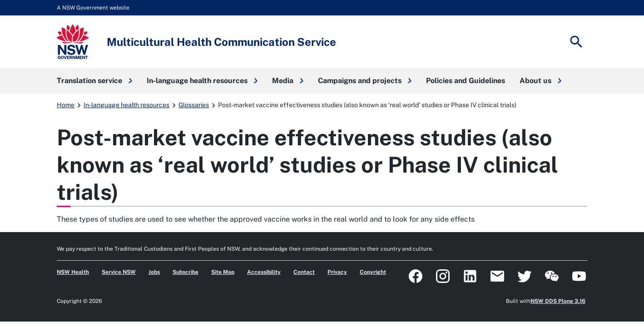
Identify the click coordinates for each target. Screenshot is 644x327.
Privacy (337, 272)
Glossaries (194, 105)
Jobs (154, 272)
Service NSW (119, 272)
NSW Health (73, 272)
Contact (304, 272)
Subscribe (186, 272)
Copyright (373, 272)
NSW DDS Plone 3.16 (558, 301)
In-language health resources (126, 105)
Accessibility (264, 272)
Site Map (223, 272)
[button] (94, 81)
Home (66, 105)
